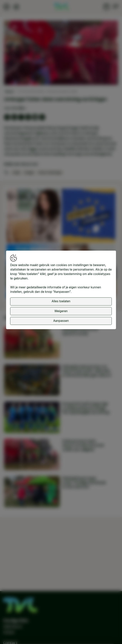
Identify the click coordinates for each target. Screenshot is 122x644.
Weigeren (61, 311)
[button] (61, 53)
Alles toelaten (61, 301)
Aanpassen (61, 321)
